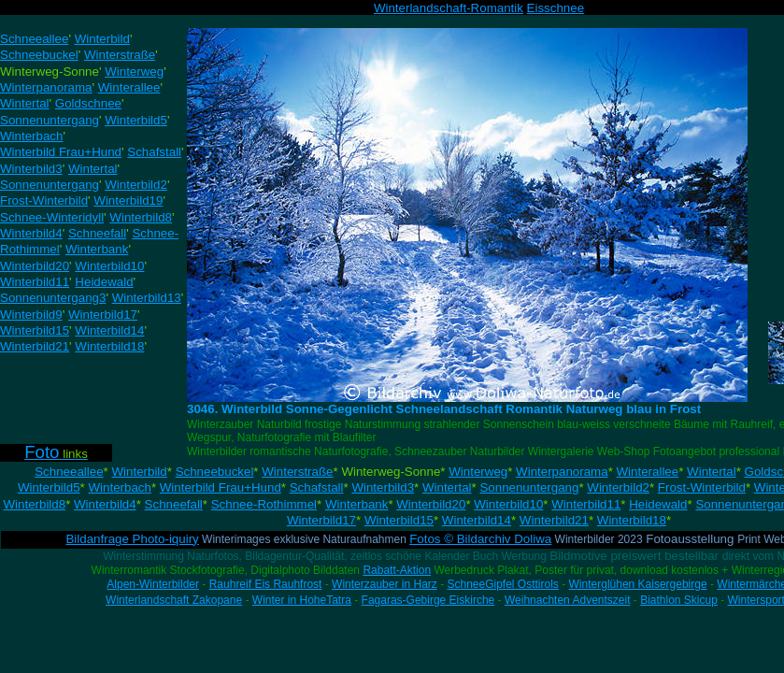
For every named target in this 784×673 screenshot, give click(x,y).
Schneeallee (69, 472)
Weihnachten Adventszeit (568, 600)
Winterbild (139, 472)
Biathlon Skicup (679, 600)
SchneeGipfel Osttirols (502, 584)
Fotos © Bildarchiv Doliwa (480, 539)
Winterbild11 (586, 504)
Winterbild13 (147, 298)
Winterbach (119, 487)
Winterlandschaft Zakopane (174, 600)
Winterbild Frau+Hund (221, 487)
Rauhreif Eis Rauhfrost (266, 584)
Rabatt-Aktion (397, 570)
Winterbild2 (618, 487)
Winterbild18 (632, 520)
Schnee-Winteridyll (52, 217)
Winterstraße (297, 472)
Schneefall (174, 504)
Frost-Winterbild (702, 487)
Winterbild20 (431, 504)
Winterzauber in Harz (385, 584)
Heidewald (658, 504)
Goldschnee (88, 103)
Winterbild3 (383, 487)
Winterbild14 (477, 520)
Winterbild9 (31, 315)
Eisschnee (556, 8)
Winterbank (356, 504)
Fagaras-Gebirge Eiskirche (428, 600)
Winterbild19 (128, 200)
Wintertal (712, 472)
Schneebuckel (215, 472)
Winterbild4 (105, 504)
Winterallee (648, 472)
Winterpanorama (562, 472)
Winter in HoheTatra (302, 600)
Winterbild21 (554, 520)
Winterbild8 (34, 504)
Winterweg (478, 472)
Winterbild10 (508, 504)
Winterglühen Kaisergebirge (638, 584)
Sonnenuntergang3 (53, 298)
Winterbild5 (49, 487)
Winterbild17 (321, 520)
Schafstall (317, 487)
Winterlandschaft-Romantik (449, 8)
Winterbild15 (399, 520)
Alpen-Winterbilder (153, 584)
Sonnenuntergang (529, 487)
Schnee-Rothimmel (264, 504)
